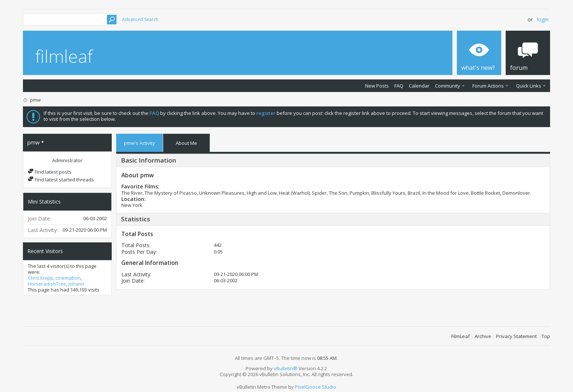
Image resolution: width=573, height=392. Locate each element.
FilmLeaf (461, 336)
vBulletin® (286, 368)
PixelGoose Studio (316, 387)
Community (448, 86)
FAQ (399, 86)
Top (546, 336)
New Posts (377, 86)
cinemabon (68, 278)
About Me (186, 143)
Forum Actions (488, 86)
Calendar (419, 86)
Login (543, 19)
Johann (76, 284)
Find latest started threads (61, 180)
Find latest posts (50, 172)
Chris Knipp (41, 278)
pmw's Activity (139, 143)
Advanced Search (140, 19)
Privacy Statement (516, 336)
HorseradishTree (47, 284)
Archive (483, 336)
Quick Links (529, 86)
